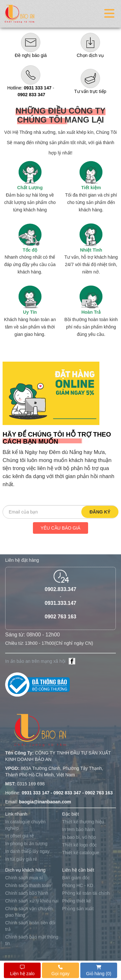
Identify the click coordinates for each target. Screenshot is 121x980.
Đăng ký (100, 512)
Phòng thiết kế (77, 901)
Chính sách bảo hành (27, 893)
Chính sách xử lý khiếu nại (32, 901)
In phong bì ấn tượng (26, 844)
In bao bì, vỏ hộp (79, 837)
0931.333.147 (61, 603)
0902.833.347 (61, 589)
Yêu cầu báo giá (60, 528)
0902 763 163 (61, 617)
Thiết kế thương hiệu (83, 822)
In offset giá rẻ (20, 836)
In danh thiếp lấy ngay (27, 851)
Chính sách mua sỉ (24, 878)
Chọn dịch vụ (90, 55)
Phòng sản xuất (78, 909)
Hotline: (29, 88)
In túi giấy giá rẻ (21, 859)
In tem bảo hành (79, 829)
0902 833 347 (31, 95)
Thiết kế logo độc (80, 845)
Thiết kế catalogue (81, 853)
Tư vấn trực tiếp (90, 91)
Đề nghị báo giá (31, 55)
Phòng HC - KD (78, 885)
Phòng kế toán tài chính (86, 893)
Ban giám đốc (76, 878)
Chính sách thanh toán (28, 885)
